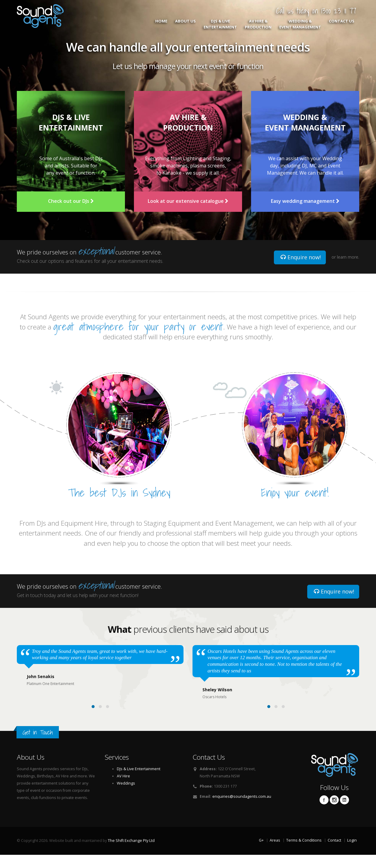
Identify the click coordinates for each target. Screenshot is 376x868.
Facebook (324, 813)
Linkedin (344, 813)
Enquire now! (301, 257)
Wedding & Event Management (300, 24)
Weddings (126, 796)
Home (161, 24)
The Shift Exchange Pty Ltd (131, 854)
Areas (275, 853)
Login (352, 853)
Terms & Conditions (304, 853)
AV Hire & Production (258, 24)
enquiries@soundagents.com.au (242, 810)
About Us (185, 24)
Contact (334, 853)
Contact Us (342, 24)
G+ (261, 853)
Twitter (334, 813)
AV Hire (123, 789)
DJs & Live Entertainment (220, 24)
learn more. (348, 257)
